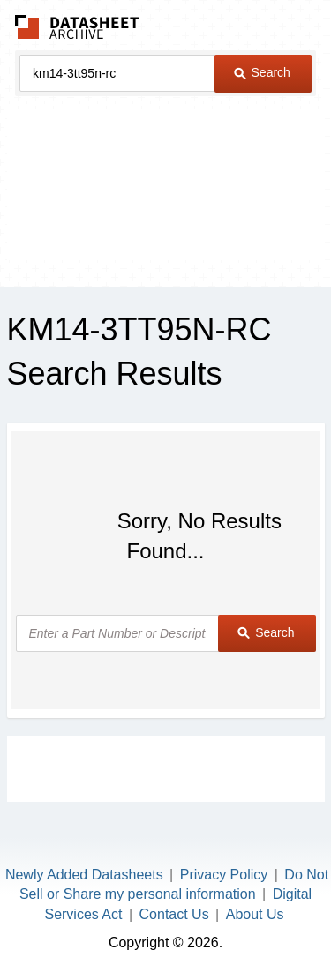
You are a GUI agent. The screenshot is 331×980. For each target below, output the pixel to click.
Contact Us (174, 914)
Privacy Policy (224, 875)
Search (262, 72)
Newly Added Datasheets (84, 875)
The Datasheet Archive (77, 27)
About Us (255, 914)
